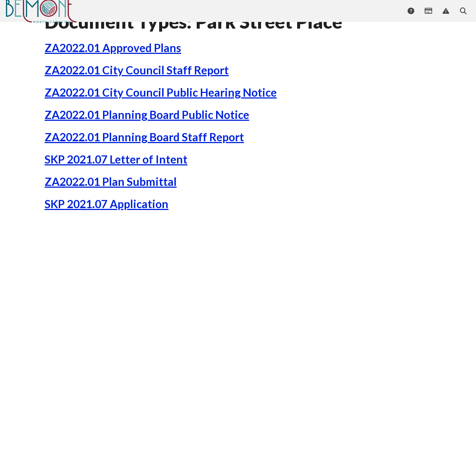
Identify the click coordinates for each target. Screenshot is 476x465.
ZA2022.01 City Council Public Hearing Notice (161, 123)
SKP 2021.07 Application (107, 235)
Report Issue (446, 17)
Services (255, 17)
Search (463, 17)
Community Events (168, 17)
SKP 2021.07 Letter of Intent (116, 190)
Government (377, 17)
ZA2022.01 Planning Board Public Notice (147, 145)
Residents (291, 17)
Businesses (218, 17)
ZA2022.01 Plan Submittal (111, 212)
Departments (332, 17)
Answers (411, 17)
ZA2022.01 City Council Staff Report (137, 101)
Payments (428, 17)
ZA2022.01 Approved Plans (113, 78)
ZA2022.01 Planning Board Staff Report (144, 168)
